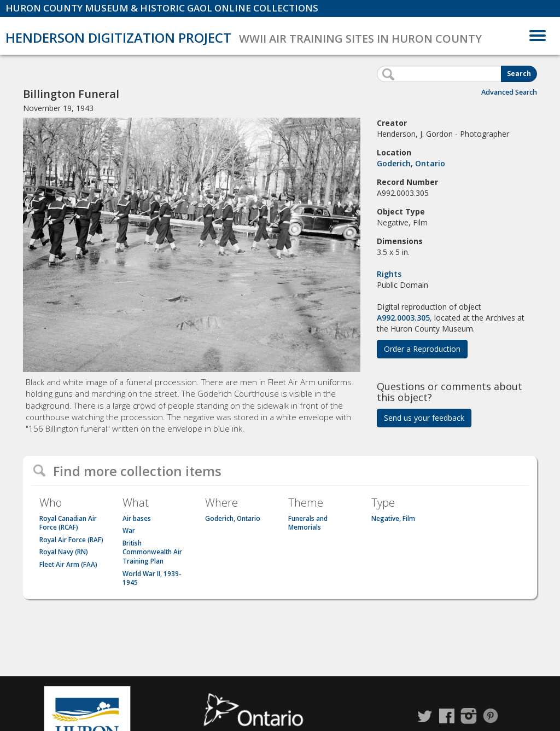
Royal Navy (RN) (64, 552)
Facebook (447, 716)
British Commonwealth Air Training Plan (152, 552)
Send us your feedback (424, 418)
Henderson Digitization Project (118, 37)
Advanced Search (509, 92)
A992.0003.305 (403, 318)
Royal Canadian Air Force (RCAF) (68, 523)
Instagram (469, 716)
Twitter (425, 716)
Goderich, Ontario (411, 163)
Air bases (137, 518)
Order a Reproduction (422, 349)
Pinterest (491, 716)
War (129, 530)
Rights (389, 274)
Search (519, 74)
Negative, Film (393, 518)
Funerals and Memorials (308, 523)
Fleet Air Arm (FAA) (68, 564)
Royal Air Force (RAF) (71, 540)
